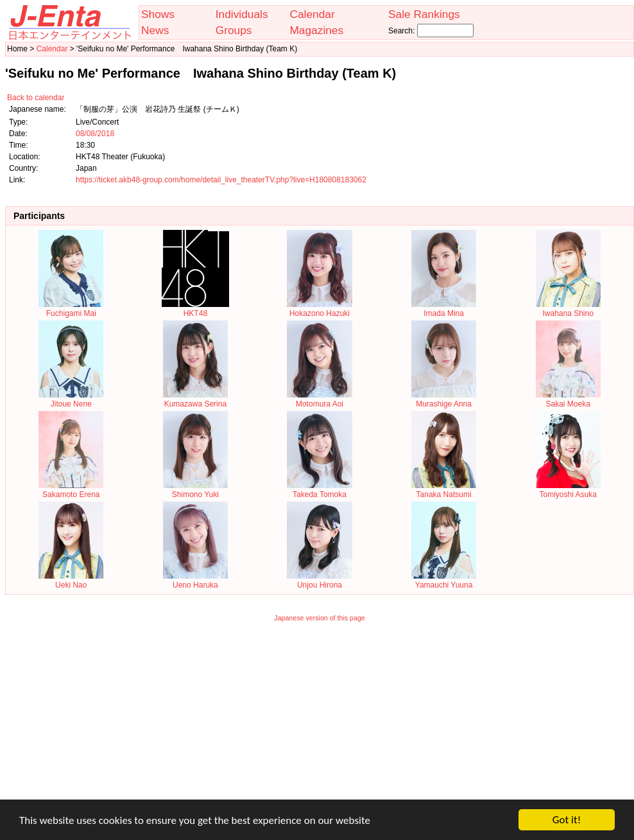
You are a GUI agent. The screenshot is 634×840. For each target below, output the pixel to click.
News (155, 30)
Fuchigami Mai (71, 309)
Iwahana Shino (568, 309)
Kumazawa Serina (195, 399)
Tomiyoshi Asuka (568, 490)
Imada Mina (444, 309)
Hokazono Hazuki (319, 309)
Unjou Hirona (319, 581)
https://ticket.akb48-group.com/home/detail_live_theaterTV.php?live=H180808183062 (221, 180)
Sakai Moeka (568, 399)
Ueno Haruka (195, 581)
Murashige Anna (444, 399)
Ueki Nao (71, 581)
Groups (234, 30)
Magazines (316, 30)
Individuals (242, 14)
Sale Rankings (424, 14)
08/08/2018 (95, 134)
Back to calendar (36, 98)
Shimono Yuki (195, 490)
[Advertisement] (320, 719)
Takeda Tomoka (319, 490)
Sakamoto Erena (71, 490)
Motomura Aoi (319, 399)
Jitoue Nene (71, 399)
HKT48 (195, 309)
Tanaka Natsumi (444, 490)
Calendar (312, 14)
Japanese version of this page (320, 618)
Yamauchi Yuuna (444, 581)
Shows (158, 14)
